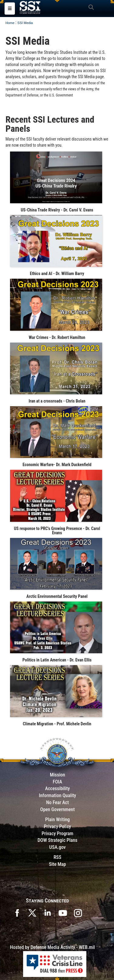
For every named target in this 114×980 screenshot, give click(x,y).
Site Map (57, 864)
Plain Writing (57, 820)
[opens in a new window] (78, 912)
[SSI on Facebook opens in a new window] (17, 912)
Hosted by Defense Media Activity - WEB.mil (52, 947)
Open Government (57, 809)
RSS (57, 857)
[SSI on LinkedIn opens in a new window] (47, 912)
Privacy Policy (57, 827)
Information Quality (58, 795)
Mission (57, 775)
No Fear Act (58, 802)
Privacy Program (58, 834)
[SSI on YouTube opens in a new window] (63, 912)
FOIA (57, 782)
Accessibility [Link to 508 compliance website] (57, 788)
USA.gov (57, 847)
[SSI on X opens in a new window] (32, 912)
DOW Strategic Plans (57, 840)
